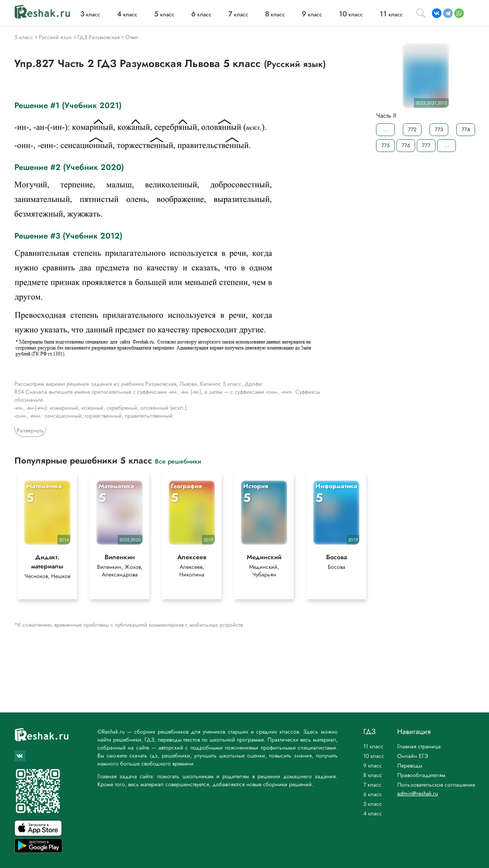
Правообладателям (421, 775)
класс (90, 14)
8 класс (373, 775)
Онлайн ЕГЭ (413, 756)
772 (412, 129)
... (385, 129)
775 (385, 145)
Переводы (410, 765)
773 (439, 129)
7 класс (372, 785)
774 (465, 129)
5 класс (373, 804)
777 (426, 145)
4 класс (373, 813)
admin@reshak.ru (418, 793)
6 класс (373, 794)
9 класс (373, 765)
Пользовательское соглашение (436, 785)
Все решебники (178, 461)
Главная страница (419, 746)
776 (406, 145)
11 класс (373, 746)
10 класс (374, 756)
